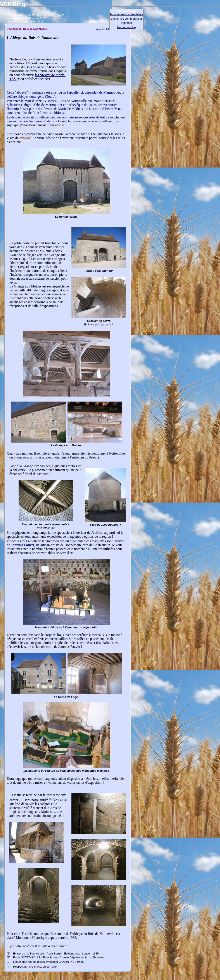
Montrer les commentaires (126, 14)
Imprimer (127, 23)
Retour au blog (127, 27)
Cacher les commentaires (126, 19)
